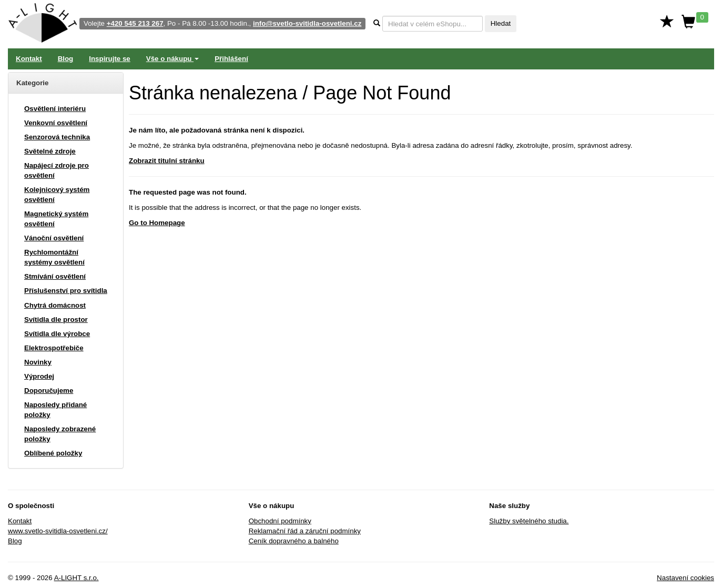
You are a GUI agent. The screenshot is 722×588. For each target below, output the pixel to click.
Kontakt (29, 59)
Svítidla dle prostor (56, 320)
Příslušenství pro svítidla (66, 291)
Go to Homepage (157, 223)
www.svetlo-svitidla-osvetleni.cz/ (58, 531)
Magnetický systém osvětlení (56, 219)
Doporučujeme (49, 391)
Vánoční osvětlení (54, 238)
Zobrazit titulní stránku (167, 161)
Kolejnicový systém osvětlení (57, 195)
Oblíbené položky (53, 453)
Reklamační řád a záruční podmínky (305, 531)
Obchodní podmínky (280, 521)
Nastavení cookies (685, 578)
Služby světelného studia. (529, 521)
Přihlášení (231, 59)
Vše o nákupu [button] (172, 59)
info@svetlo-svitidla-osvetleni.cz (307, 23)
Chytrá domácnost (55, 305)
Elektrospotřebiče (54, 348)
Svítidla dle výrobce (57, 334)
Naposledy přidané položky (55, 410)
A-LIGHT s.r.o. (77, 578)
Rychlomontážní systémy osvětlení (54, 257)
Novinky (38, 362)
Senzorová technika (57, 137)
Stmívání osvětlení (55, 276)
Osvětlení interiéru (55, 109)
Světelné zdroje (50, 151)
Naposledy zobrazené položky (60, 434)
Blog (66, 59)
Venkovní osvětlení (56, 123)
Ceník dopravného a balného (294, 541)
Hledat (501, 23)
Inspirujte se (110, 59)
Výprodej (39, 376)
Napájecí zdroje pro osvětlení (57, 170)
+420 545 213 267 (135, 23)
